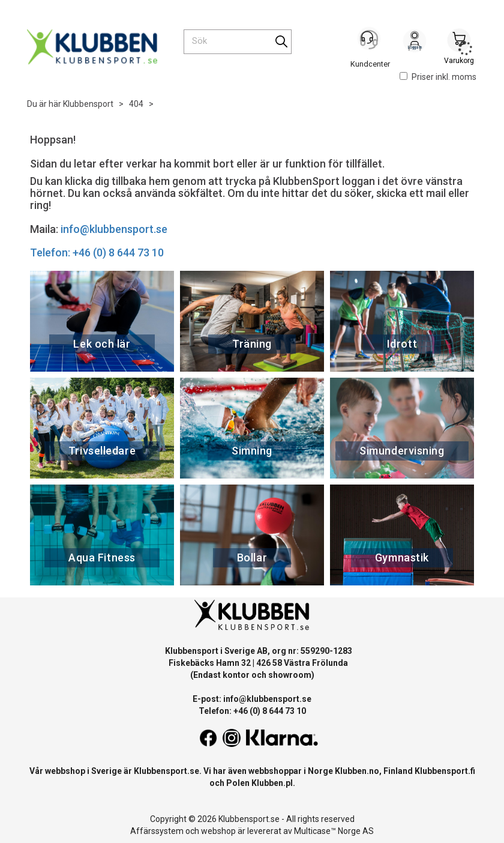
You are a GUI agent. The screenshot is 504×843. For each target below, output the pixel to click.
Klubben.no (357, 771)
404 (136, 104)
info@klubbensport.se (114, 229)
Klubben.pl (272, 783)
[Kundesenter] (370, 41)
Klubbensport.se (166, 771)
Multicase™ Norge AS (334, 831)
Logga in (415, 43)
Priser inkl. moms (438, 77)
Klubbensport (88, 104)
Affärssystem (157, 831)
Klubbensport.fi (445, 771)
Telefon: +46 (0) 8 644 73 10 (97, 252)
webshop (218, 831)
